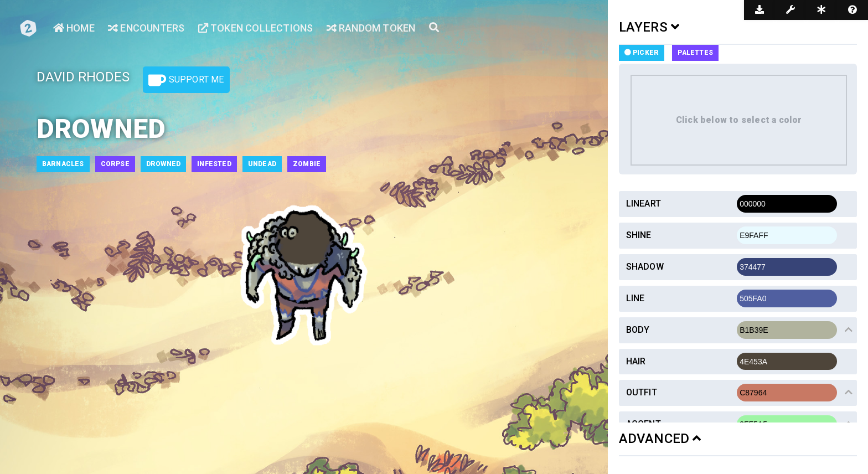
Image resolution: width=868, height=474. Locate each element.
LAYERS (649, 27)
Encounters (146, 28)
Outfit (642, 392)
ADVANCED (660, 439)
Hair (636, 361)
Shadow (645, 267)
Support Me (186, 80)
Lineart (644, 203)
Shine (639, 235)
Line (635, 298)
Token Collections (256, 28)
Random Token (371, 28)
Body (638, 330)
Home (74, 28)
